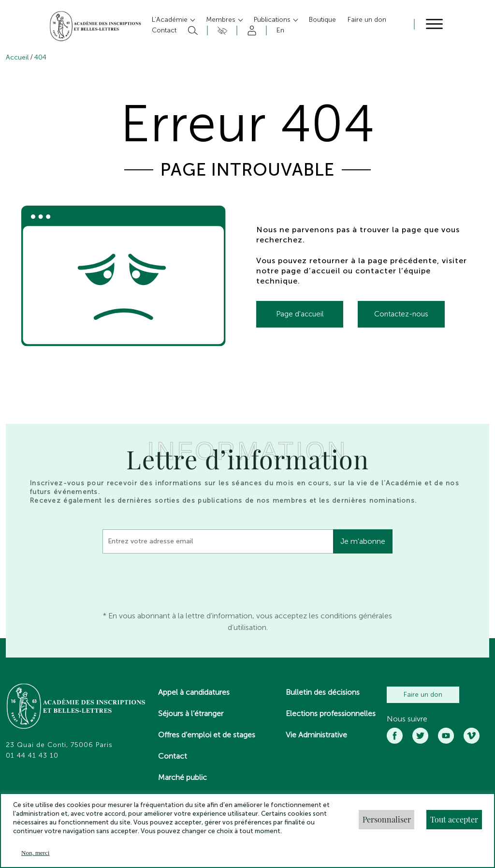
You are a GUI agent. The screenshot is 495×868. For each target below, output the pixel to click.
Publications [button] (273, 20)
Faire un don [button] (367, 20)
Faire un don (423, 695)
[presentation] (176, 580)
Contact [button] (164, 30)
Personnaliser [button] (387, 819)
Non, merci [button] (35, 853)
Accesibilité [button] (221, 30)
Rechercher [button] (192, 30)
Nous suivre (407, 719)
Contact (173, 756)
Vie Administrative (316, 735)
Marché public (182, 777)
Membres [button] (222, 20)
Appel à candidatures (194, 692)
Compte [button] (250, 30)
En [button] (280, 30)
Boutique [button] (322, 20)
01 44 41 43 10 (32, 756)
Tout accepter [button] (454, 819)
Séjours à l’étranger (191, 713)
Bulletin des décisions (323, 692)
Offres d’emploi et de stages (207, 735)
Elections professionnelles (331, 713)
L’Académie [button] (171, 20)
